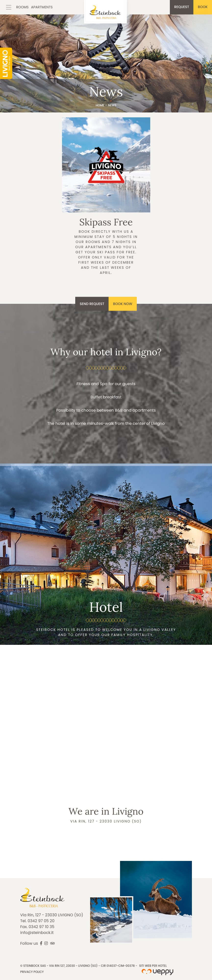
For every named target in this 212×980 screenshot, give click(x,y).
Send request (92, 304)
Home (100, 105)
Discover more (106, 201)
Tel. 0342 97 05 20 (37, 921)
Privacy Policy (32, 972)
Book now (123, 304)
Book (203, 7)
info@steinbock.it (37, 933)
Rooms (22, 7)
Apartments (42, 7)
